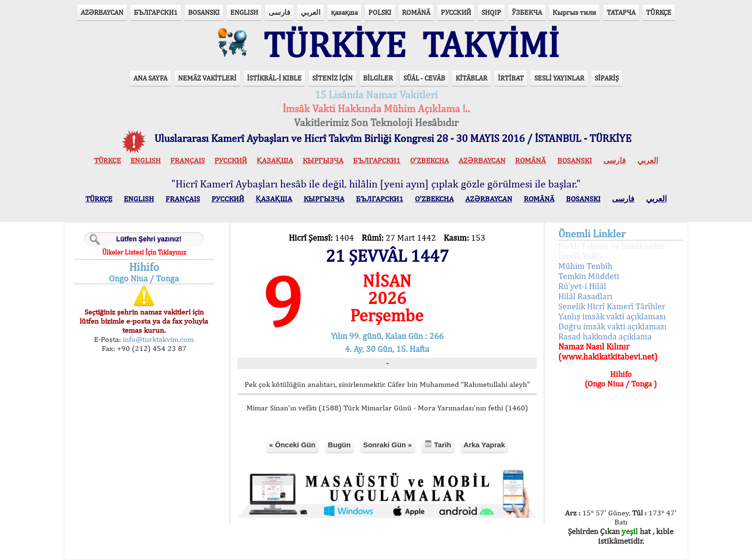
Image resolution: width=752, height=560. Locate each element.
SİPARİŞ (607, 78)
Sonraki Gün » (388, 445)
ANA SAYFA (150, 78)
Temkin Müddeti (589, 276)
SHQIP (491, 12)
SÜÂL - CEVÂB (424, 78)
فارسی (279, 12)
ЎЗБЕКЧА (527, 12)
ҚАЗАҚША (275, 160)
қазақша (344, 12)
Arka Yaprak (484, 445)
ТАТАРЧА (621, 12)
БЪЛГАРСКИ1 (156, 12)
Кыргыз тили (574, 12)
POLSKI (380, 12)
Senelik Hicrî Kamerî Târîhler (612, 306)
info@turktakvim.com (157, 339)
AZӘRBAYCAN (102, 12)
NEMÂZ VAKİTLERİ (207, 78)
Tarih (438, 444)
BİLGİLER (378, 78)
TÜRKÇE (659, 12)
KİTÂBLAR (471, 78)
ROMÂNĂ (416, 12)
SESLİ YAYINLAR (559, 78)
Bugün (339, 445)
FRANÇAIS (188, 160)
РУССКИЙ (456, 12)
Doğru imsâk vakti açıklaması (612, 326)
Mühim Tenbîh (585, 266)
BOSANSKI (204, 12)
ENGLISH (244, 12)
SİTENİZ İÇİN (332, 78)
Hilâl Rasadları (585, 296)
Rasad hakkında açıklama (605, 336)
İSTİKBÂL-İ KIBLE (274, 78)
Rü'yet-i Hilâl (582, 286)
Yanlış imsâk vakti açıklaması (612, 316)
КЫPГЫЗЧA (323, 160)
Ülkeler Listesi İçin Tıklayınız (144, 252)
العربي (311, 12)
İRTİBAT (511, 78)
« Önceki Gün (292, 445)
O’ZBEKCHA (429, 160)
